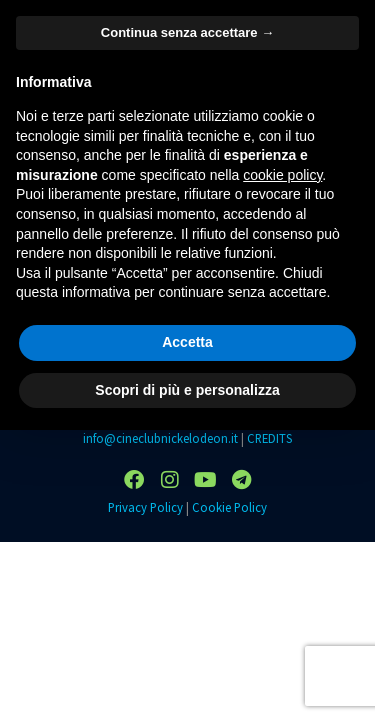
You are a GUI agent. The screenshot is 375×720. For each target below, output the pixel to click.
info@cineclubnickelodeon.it (160, 438)
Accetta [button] (187, 342)
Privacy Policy (145, 507)
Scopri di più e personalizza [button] (187, 390)
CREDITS (269, 438)
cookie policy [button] (282, 175)
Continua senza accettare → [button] (187, 32)
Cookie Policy (229, 507)
